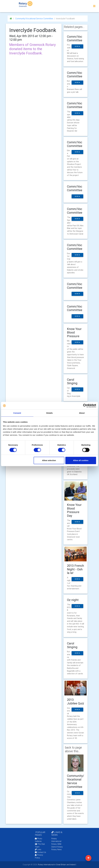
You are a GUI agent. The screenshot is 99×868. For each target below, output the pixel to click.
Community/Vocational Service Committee (34, 19)
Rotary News (57, 849)
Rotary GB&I (56, 844)
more (77, 46)
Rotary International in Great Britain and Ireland (56, 865)
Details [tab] (49, 413)
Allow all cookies (81, 460)
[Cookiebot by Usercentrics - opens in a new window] (85, 406)
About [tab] (82, 413)
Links (38, 849)
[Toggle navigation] (94, 6)
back (77, 793)
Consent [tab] (17, 413)
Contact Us (40, 852)
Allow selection (49, 460)
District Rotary (57, 847)
